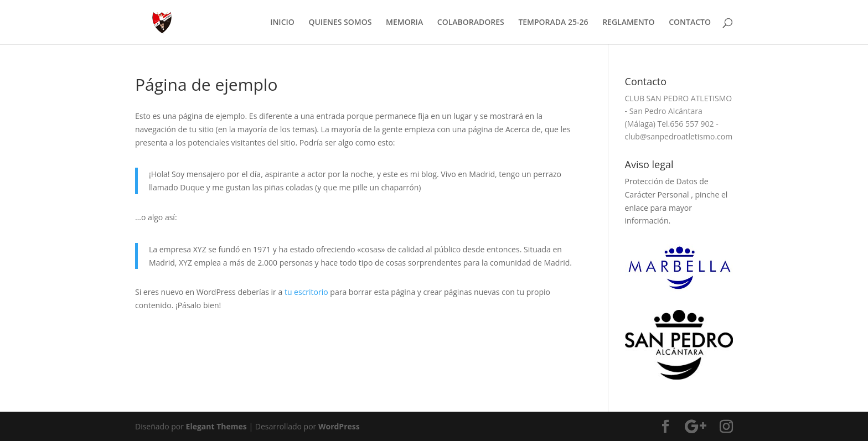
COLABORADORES (471, 23)
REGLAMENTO (628, 23)
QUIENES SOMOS (340, 23)
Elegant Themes (216, 426)
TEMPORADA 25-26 (553, 23)
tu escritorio (306, 292)
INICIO (282, 23)
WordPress (339, 426)
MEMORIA (404, 23)
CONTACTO (690, 23)
